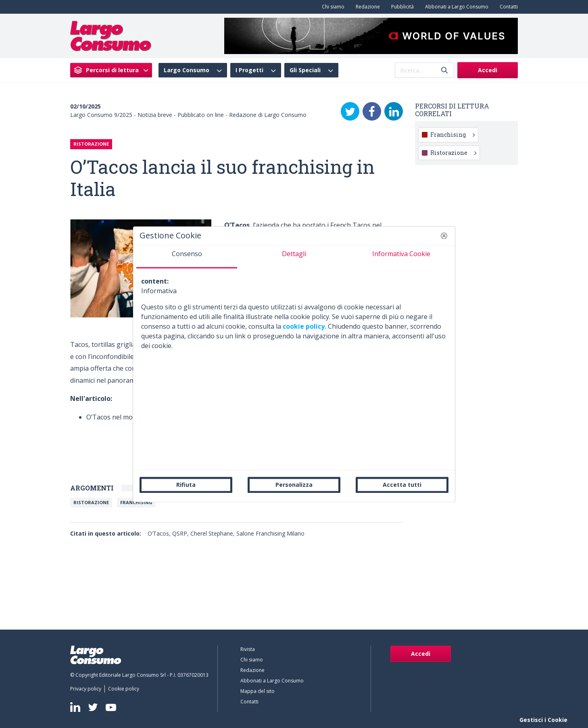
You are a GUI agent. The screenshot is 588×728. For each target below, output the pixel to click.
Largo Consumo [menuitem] (187, 70)
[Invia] (444, 70)
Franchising (136, 502)
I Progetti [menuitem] (249, 70)
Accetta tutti (402, 485)
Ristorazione (91, 502)
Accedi (488, 70)
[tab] (187, 257)
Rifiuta (186, 485)
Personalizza (294, 485)
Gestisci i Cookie (543, 720)
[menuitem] (332, 7)
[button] (444, 236)
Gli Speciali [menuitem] (305, 70)
